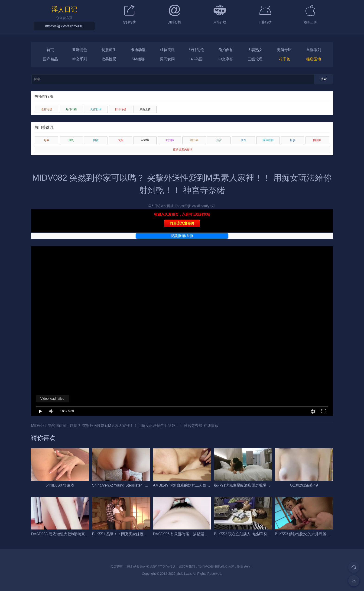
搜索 (324, 79)
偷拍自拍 (226, 50)
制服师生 (109, 50)
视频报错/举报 (182, 236)
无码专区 (284, 50)
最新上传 (145, 109)
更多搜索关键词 (183, 149)
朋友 (244, 140)
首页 (50, 50)
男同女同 (167, 59)
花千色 (284, 59)
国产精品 (50, 59)
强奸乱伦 (197, 50)
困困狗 (317, 140)
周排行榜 (96, 109)
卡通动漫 (138, 50)
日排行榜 (120, 109)
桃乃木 (194, 140)
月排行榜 (71, 109)
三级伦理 (255, 59)
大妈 (120, 140)
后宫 (219, 140)
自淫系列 (314, 50)
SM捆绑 (138, 59)
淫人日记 (64, 9)
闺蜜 (96, 140)
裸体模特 (268, 140)
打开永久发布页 (182, 223)
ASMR (145, 140)
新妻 (293, 140)
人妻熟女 (255, 50)
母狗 (47, 140)
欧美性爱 (109, 59)
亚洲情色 (80, 50)
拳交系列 (80, 59)
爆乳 (71, 140)
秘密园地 (314, 59)
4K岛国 (197, 59)
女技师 (170, 140)
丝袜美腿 (167, 50)
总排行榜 (47, 109)
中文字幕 (226, 59)
